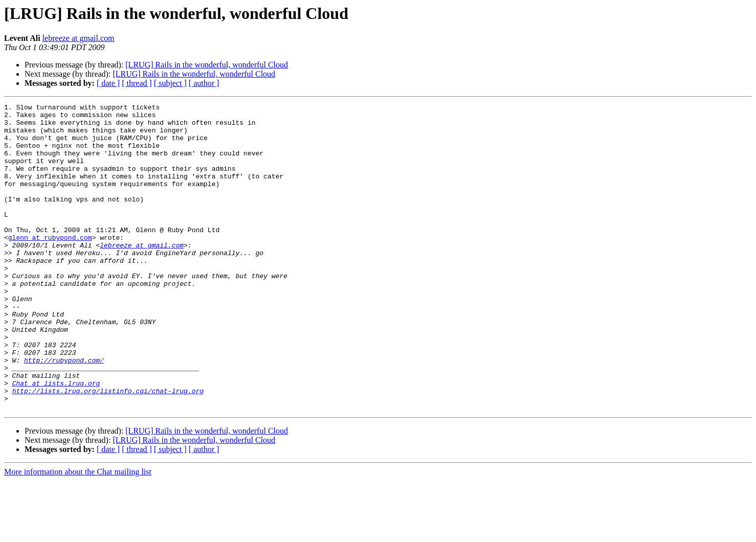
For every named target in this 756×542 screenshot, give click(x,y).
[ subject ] (170, 83)
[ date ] (108, 83)
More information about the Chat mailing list (78, 533)
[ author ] (204, 83)
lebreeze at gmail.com (79, 38)
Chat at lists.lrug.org (56, 440)
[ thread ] (137, 83)
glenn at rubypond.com (50, 265)
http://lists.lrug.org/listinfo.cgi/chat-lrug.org (108, 449)
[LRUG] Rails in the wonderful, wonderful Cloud (207, 65)
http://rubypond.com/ (64, 412)
